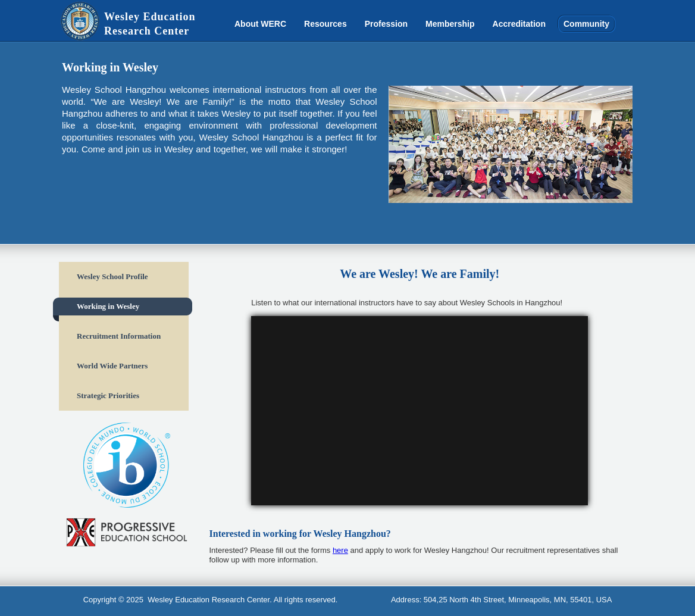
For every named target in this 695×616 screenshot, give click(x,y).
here (340, 550)
